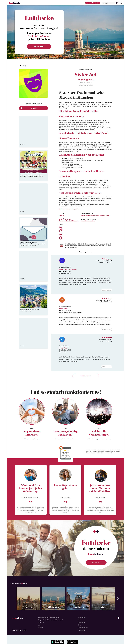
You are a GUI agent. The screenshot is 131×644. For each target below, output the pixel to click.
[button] (103, 3)
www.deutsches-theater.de (89, 221)
